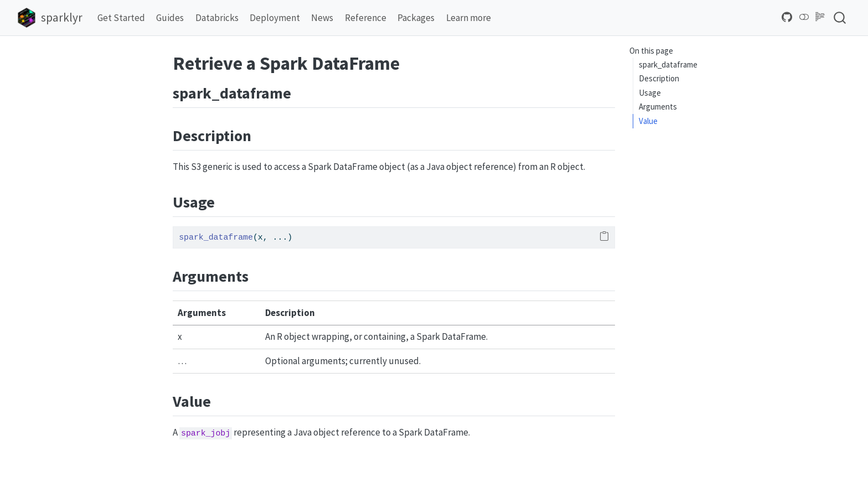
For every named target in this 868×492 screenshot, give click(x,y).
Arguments (658, 107)
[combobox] (840, 17)
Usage (650, 93)
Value (648, 121)
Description (659, 78)
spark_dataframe (668, 64)
